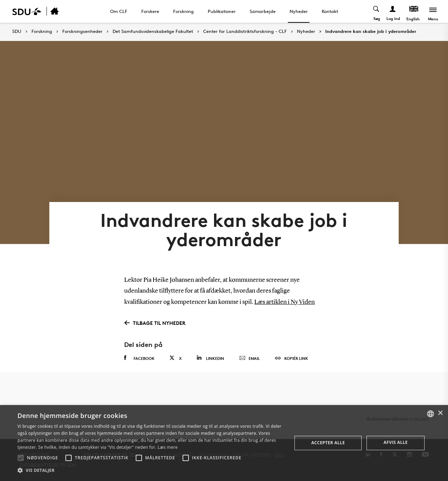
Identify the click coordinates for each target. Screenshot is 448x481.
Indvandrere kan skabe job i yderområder (371, 32)
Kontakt (330, 11)
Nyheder (299, 11)
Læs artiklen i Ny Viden (285, 302)
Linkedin (210, 358)
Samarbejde (263, 11)
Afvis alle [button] (396, 442)
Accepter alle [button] (328, 443)
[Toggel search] (376, 11)
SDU (17, 31)
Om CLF (119, 11)
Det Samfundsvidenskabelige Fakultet (153, 32)
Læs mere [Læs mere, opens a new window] (168, 447)
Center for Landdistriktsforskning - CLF (245, 32)
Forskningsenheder (82, 32)
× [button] (440, 413)
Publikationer (222, 11)
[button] (21, 458)
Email (250, 358)
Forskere (150, 11)
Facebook (139, 358)
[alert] (224, 443)
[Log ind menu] (393, 11)
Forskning (183, 11)
